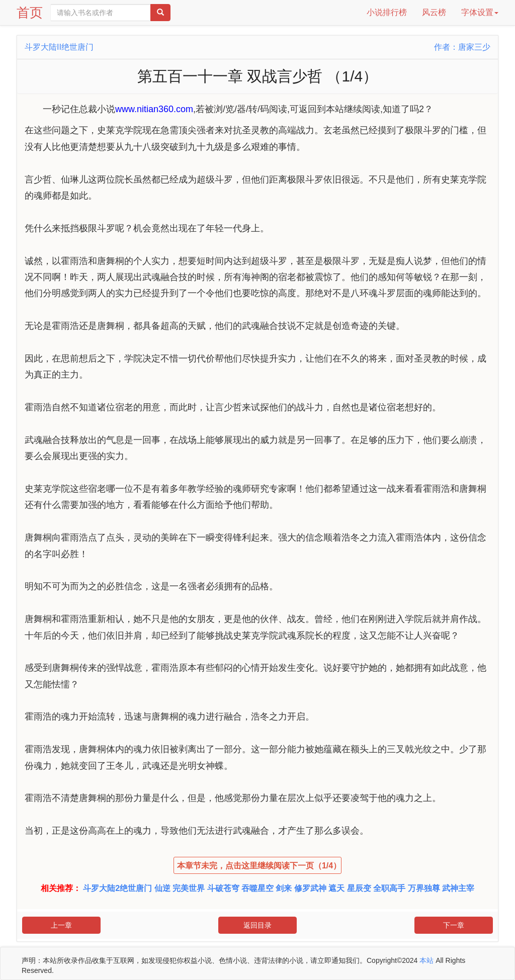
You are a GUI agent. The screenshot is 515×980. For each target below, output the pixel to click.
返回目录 (257, 925)
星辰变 (359, 888)
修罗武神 (310, 888)
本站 (426, 960)
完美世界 (189, 888)
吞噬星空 (257, 888)
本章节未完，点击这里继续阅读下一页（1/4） (259, 866)
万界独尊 (424, 888)
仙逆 (162, 888)
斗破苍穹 (223, 888)
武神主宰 (458, 888)
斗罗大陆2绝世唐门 (117, 888)
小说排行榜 (387, 12)
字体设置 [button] (480, 12)
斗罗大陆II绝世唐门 (59, 47)
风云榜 (434, 12)
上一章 (61, 925)
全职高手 (389, 888)
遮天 (336, 888)
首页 (30, 13)
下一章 (454, 925)
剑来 (284, 888)
